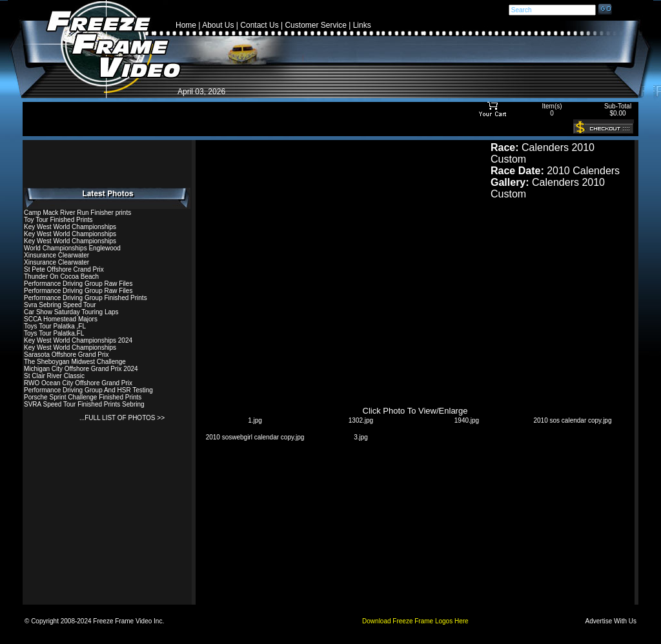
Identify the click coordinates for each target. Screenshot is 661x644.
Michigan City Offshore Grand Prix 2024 (81, 369)
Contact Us (259, 25)
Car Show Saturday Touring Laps (71, 312)
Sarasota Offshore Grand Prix (66, 355)
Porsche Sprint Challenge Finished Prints (83, 397)
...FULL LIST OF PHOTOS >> (122, 418)
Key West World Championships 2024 (78, 340)
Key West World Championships (70, 227)
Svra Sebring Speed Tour (60, 305)
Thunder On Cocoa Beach (61, 277)
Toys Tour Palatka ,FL (55, 326)
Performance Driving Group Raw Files (78, 284)
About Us (218, 25)
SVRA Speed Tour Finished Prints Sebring (84, 404)
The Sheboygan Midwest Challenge (75, 362)
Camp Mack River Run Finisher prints (77, 213)
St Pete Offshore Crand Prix (64, 269)
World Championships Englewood (72, 248)
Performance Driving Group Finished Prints (86, 298)
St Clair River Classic (54, 376)
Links (362, 25)
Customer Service (315, 25)
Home (186, 25)
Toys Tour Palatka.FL (54, 333)
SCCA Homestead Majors (61, 319)
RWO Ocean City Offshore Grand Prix (78, 383)
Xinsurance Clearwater (56, 255)
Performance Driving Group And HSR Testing (88, 390)
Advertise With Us (611, 621)
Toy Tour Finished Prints (58, 220)
